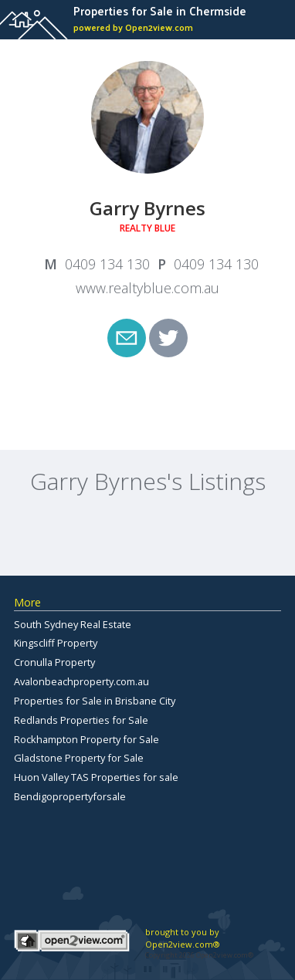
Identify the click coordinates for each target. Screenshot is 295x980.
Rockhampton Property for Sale (86, 739)
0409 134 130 (107, 264)
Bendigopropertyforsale (70, 796)
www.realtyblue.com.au (147, 288)
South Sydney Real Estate (73, 624)
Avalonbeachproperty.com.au (81, 681)
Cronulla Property (54, 662)
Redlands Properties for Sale (81, 720)
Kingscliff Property (56, 643)
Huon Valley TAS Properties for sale (96, 777)
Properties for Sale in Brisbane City (95, 701)
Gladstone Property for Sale (79, 758)
